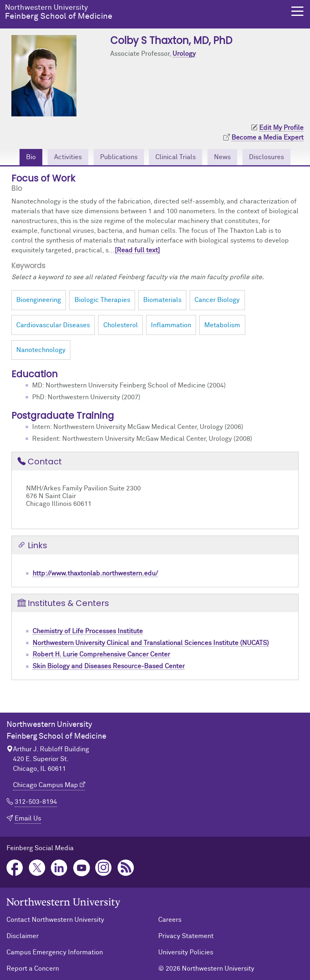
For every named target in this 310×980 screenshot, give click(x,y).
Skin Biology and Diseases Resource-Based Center (109, 666)
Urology (184, 54)
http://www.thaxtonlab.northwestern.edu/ (95, 573)
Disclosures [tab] (266, 157)
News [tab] (222, 157)
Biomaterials (162, 300)
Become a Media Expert (267, 138)
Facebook (15, 868)
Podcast (126, 868)
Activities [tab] (68, 157)
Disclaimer (23, 936)
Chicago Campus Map (46, 785)
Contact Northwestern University (55, 920)
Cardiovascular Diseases (53, 325)
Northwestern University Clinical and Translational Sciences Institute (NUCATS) (151, 643)
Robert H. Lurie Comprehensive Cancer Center (101, 654)
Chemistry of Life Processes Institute (88, 631)
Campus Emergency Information (55, 952)
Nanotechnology (41, 350)
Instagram (104, 868)
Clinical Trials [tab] (176, 157)
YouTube (82, 868)
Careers (170, 920)
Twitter (37, 868)
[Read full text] (137, 250)
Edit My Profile (281, 128)
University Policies (186, 952)
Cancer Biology (217, 300)
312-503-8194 (36, 802)
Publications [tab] (119, 157)
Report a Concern (33, 969)
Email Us (28, 818)
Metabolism (222, 325)
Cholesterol (121, 325)
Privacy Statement (186, 936)
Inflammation (171, 325)
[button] (297, 11)
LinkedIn (59, 868)
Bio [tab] (31, 157)
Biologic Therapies (102, 300)
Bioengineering (39, 300)
